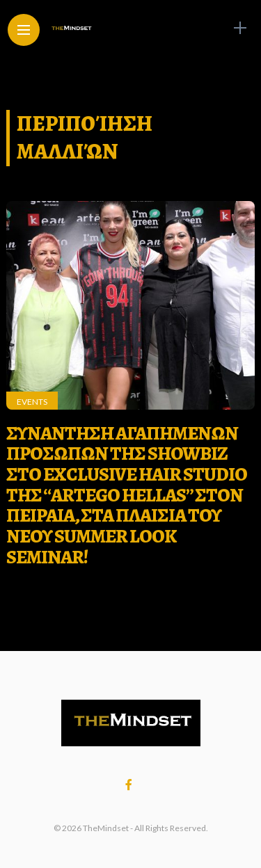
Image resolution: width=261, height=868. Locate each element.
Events (32, 402)
